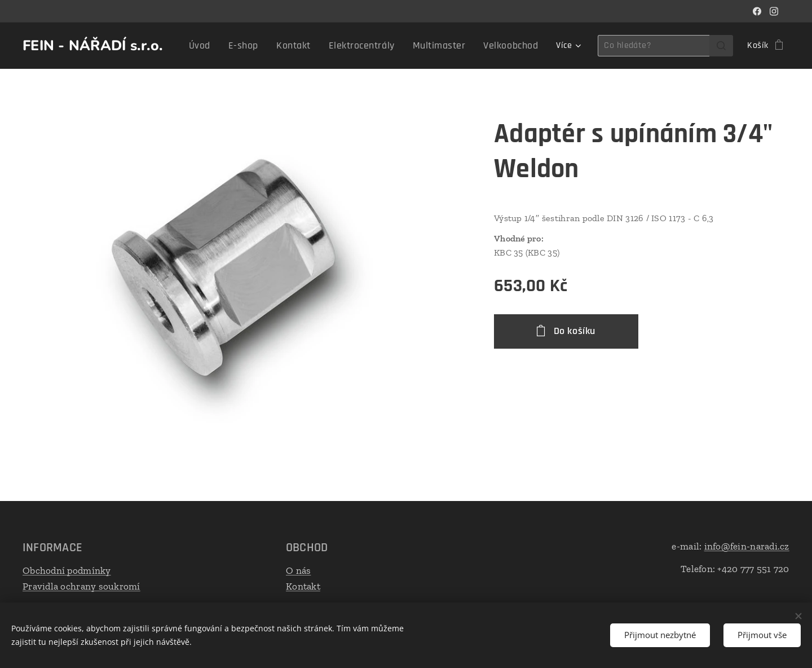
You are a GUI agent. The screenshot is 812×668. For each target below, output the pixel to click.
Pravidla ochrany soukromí (81, 586)
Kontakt (303, 586)
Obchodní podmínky (67, 570)
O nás (298, 570)
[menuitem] (228, 46)
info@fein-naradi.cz (747, 546)
